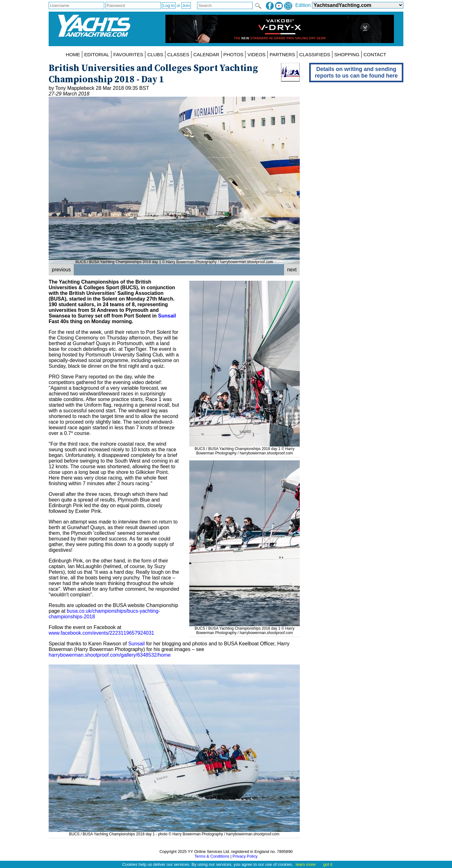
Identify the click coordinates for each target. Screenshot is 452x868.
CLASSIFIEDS (315, 54)
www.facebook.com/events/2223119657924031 (101, 633)
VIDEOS (256, 54)
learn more (306, 864)
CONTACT (375, 54)
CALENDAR (206, 54)
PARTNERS (282, 54)
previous (61, 270)
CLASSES (178, 54)
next (292, 270)
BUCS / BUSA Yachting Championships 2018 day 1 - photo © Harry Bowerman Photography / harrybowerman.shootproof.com (174, 832)
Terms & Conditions (212, 856)
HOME (73, 54)
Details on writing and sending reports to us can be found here (356, 72)
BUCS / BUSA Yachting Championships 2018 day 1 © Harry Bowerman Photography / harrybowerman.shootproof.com (245, 449)
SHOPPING (347, 54)
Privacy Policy (245, 856)
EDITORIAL (97, 54)
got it (328, 864)
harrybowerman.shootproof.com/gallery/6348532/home (110, 655)
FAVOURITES (128, 54)
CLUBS (155, 54)
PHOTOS (234, 54)
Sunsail (167, 316)
